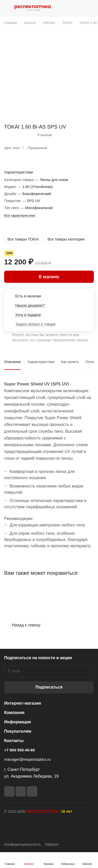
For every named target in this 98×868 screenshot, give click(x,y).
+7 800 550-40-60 (20, 750)
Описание (12, 362)
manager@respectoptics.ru (27, 759)
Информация (18, 722)
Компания (14, 713)
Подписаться (49, 687)
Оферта (52, 844)
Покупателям (18, 731)
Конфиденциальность (22, 844)
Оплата (92, 362)
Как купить (70, 362)
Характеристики (41, 362)
